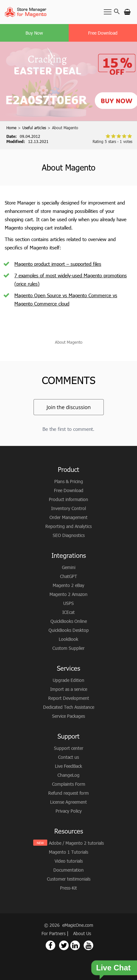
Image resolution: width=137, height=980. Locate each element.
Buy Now (34, 33)
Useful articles (34, 128)
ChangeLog (68, 775)
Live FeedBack (68, 766)
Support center (69, 748)
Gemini (69, 567)
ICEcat (68, 612)
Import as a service (69, 689)
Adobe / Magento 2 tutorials (76, 843)
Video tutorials (69, 861)
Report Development (69, 698)
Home (11, 128)
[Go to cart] (127, 12)
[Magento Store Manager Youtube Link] (88, 945)
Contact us (68, 757)
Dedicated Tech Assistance (69, 707)
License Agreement (68, 802)
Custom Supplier (68, 648)
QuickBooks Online (69, 621)
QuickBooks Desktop (69, 630)
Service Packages (68, 716)
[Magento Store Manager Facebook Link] (50, 945)
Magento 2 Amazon (68, 594)
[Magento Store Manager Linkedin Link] (75, 945)
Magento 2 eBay (68, 585)
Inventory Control (68, 508)
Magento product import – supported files (58, 264)
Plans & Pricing (69, 481)
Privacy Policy (69, 811)
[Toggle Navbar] (108, 12)
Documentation (68, 870)
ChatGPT (68, 576)
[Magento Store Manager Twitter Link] (64, 945)
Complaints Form (69, 784)
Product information (68, 499)
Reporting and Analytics (68, 526)
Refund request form (68, 793)
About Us (82, 933)
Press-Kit (68, 888)
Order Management (68, 517)
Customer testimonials (69, 879)
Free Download (103, 33)
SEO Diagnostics (69, 535)
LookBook (68, 639)
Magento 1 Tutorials (68, 852)
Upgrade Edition (68, 680)
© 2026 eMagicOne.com (69, 925)
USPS (68, 603)
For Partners (54, 933)
